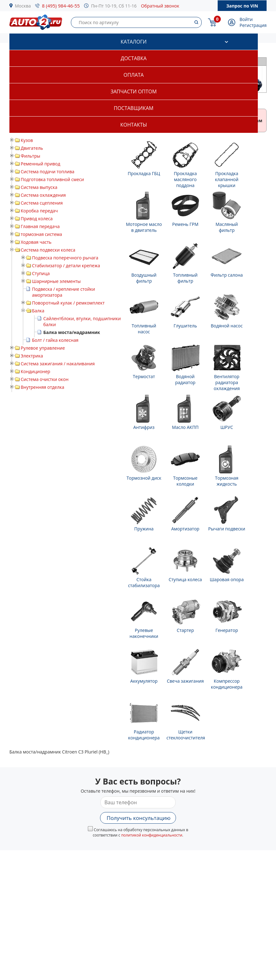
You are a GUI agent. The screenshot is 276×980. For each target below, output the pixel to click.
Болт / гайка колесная (55, 340)
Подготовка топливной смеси (52, 179)
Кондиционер (35, 371)
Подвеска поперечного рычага (65, 258)
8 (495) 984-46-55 (61, 6)
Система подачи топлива (48, 172)
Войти (246, 19)
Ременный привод (40, 164)
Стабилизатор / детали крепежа (66, 266)
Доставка (134, 58)
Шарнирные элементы (56, 281)
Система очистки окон (45, 379)
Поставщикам (134, 108)
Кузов (27, 140)
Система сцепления (42, 203)
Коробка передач (39, 211)
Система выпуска (39, 187)
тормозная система (41, 234)
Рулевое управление (43, 348)
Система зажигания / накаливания (58, 364)
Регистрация (253, 25)
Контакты (133, 125)
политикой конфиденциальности (152, 835)
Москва (23, 6)
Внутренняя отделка (42, 387)
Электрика (32, 356)
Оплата (134, 75)
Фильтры (30, 156)
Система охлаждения (43, 195)
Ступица (41, 273)
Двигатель (32, 148)
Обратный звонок (160, 6)
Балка (38, 311)
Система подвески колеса (48, 250)
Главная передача (40, 226)
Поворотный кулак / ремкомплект (68, 303)
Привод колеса (37, 219)
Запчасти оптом (133, 91)
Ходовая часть (36, 242)
